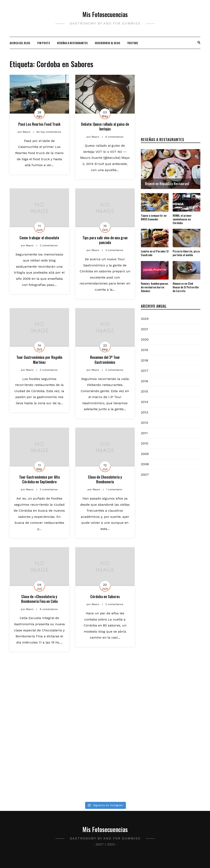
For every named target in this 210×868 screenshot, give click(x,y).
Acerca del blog (20, 43)
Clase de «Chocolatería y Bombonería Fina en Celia (39, 599)
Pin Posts (44, 43)
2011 (144, 433)
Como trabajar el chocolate (39, 238)
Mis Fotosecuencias (105, 14)
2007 (145, 475)
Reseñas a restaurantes (72, 43)
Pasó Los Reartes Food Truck (39, 124)
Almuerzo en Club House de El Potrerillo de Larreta (186, 287)
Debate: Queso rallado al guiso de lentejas (105, 126)
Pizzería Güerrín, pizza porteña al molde (186, 253)
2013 (144, 412)
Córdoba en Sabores (105, 596)
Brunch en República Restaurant (167, 184)
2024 (145, 319)
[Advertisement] (171, 100)
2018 (144, 360)
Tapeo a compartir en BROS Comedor (154, 217)
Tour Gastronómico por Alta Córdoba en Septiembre (39, 479)
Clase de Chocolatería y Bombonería (105, 479)
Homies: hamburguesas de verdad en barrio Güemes (155, 287)
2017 (145, 371)
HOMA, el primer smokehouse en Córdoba (182, 219)
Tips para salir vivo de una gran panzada (105, 240)
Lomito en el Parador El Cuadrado (155, 253)
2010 (145, 443)
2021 (144, 329)
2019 (144, 350)
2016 (144, 381)
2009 (145, 454)
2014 (145, 402)
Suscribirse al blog (107, 43)
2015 (144, 391)
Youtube (133, 43)
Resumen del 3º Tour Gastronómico (105, 360)
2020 (145, 339)
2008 (145, 464)
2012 (144, 423)
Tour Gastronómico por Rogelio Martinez (39, 360)
